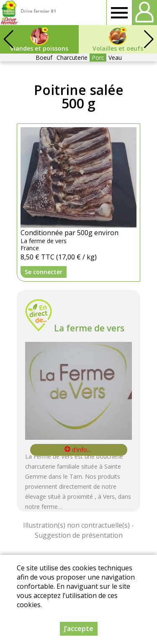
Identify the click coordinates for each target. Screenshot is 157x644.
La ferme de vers (89, 328)
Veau (115, 58)
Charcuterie (72, 58)
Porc (98, 58)
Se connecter (44, 272)
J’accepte (79, 629)
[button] (149, 39)
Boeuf (44, 58)
